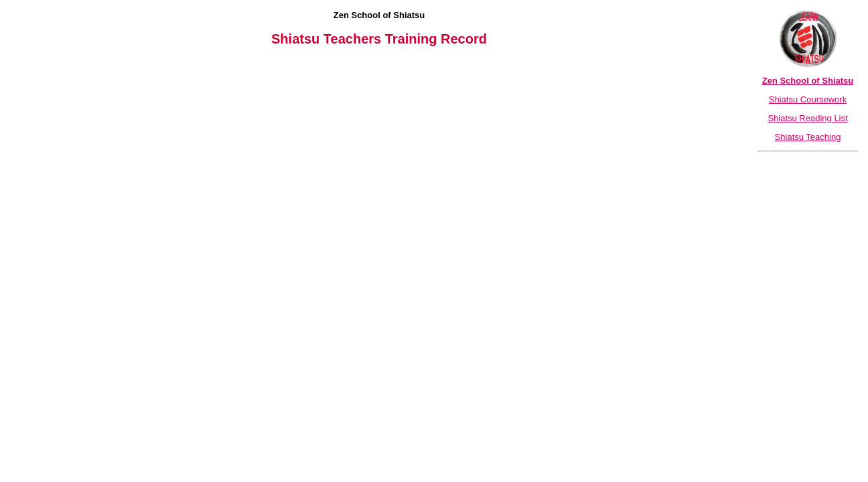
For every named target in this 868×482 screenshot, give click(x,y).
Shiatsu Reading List (807, 118)
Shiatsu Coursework (808, 99)
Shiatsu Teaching (808, 137)
